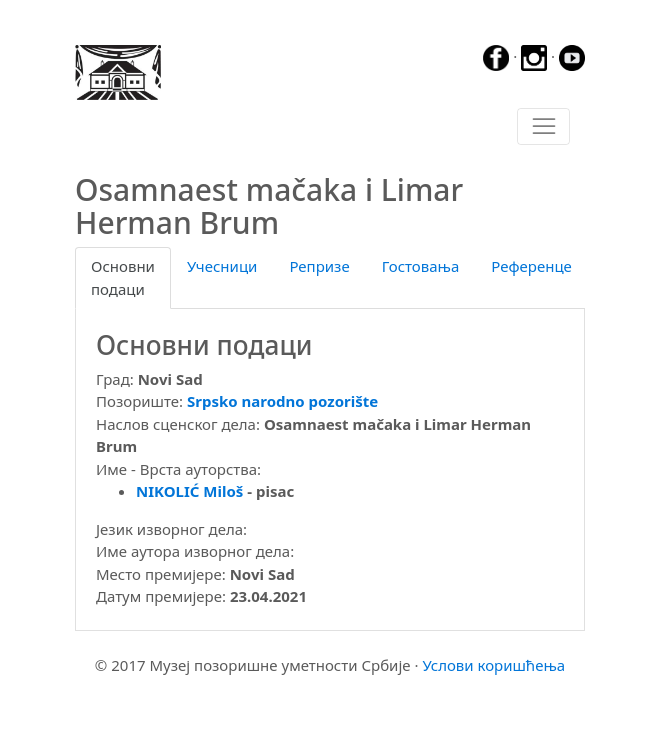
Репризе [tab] (319, 266)
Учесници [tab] (222, 266)
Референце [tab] (531, 266)
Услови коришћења (493, 665)
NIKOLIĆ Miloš (189, 491)
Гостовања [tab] (421, 266)
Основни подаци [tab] (123, 277)
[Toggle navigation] (543, 127)
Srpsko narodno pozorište (282, 401)
